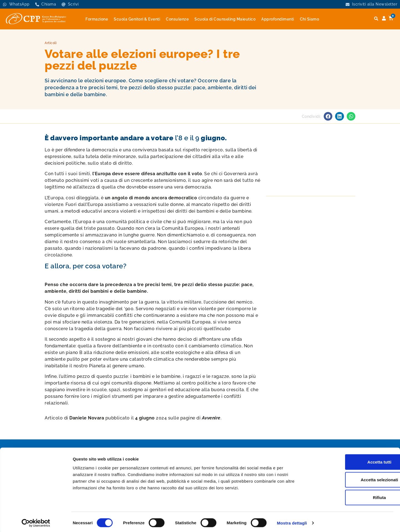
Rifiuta (354, 496)
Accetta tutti (354, 460)
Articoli (51, 43)
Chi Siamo (310, 19)
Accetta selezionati (354, 478)
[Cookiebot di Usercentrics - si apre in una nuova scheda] (36, 521)
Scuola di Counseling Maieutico (225, 19)
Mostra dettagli (292, 521)
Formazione (97, 19)
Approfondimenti (278, 19)
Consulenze (177, 19)
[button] (376, 19)
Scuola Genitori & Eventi (137, 19)
